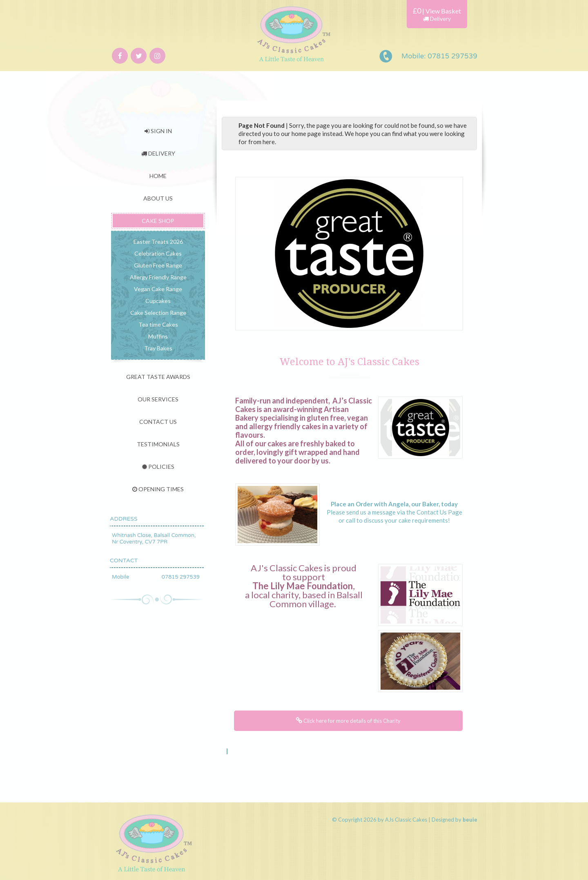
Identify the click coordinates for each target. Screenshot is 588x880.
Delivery (437, 19)
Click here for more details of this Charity (348, 721)
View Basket (443, 11)
